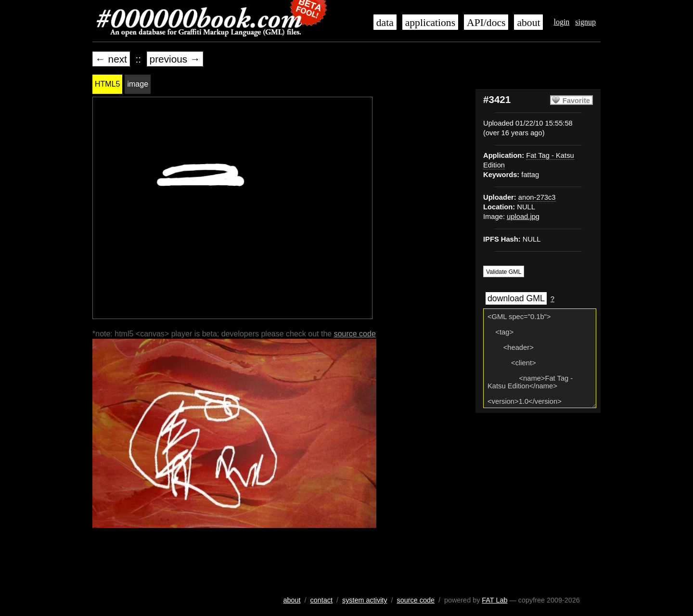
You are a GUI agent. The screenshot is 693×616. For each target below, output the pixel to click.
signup (585, 22)
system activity (365, 600)
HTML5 (107, 84)
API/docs (486, 23)
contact (321, 600)
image (138, 84)
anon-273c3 (537, 197)
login (561, 22)
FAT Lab (494, 600)
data (385, 23)
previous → (175, 59)
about (528, 23)
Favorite (576, 101)
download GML (516, 298)
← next (111, 59)
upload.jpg (523, 217)
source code (355, 334)
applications (430, 23)
